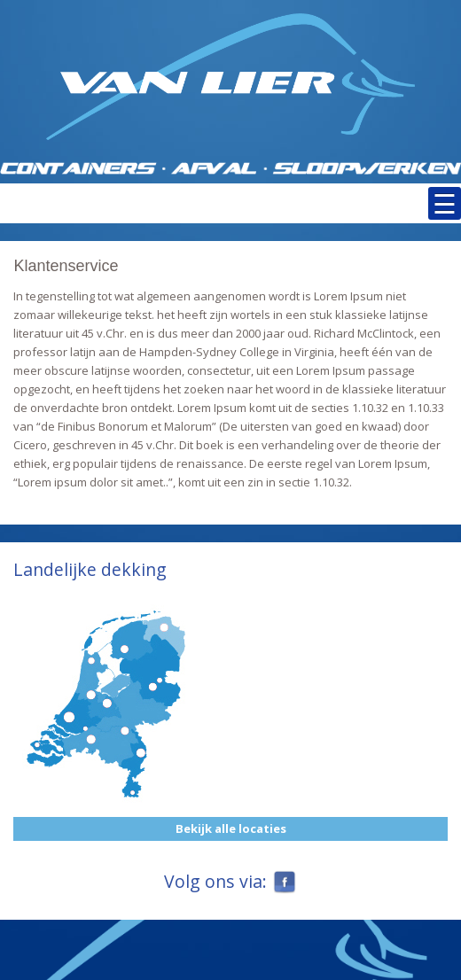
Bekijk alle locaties (231, 828)
